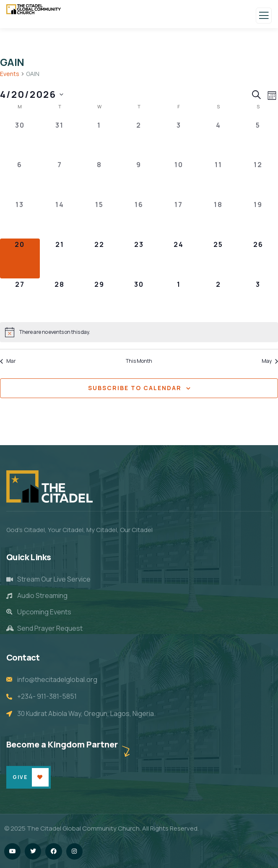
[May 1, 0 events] (179, 298)
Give (20, 777)
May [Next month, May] (270, 361)
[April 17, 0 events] (179, 219)
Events (10, 74)
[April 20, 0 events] (20, 258)
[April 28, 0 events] (60, 298)
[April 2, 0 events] (139, 139)
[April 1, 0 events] (99, 139)
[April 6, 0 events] (20, 179)
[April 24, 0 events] (179, 258)
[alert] (139, 332)
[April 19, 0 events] (258, 219)
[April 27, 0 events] (20, 298)
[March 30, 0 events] (20, 139)
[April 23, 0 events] (139, 258)
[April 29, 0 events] (99, 298)
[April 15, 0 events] (99, 219)
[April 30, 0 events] (139, 298)
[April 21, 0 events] (60, 258)
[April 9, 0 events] (139, 179)
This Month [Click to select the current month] (139, 361)
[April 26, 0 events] (258, 258)
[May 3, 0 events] (258, 298)
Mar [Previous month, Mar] (8, 361)
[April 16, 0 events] (139, 219)
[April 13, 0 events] (20, 219)
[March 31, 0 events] (60, 139)
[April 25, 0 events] (219, 258)
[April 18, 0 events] (219, 219)
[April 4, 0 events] (219, 139)
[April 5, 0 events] (258, 139)
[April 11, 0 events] (219, 179)
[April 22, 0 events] (99, 258)
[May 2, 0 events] (219, 298)
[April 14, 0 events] (60, 219)
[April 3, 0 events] (179, 139)
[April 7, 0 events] (60, 179)
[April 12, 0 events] (258, 179)
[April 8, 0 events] (99, 179)
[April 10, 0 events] (179, 179)
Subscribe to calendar (135, 388)
